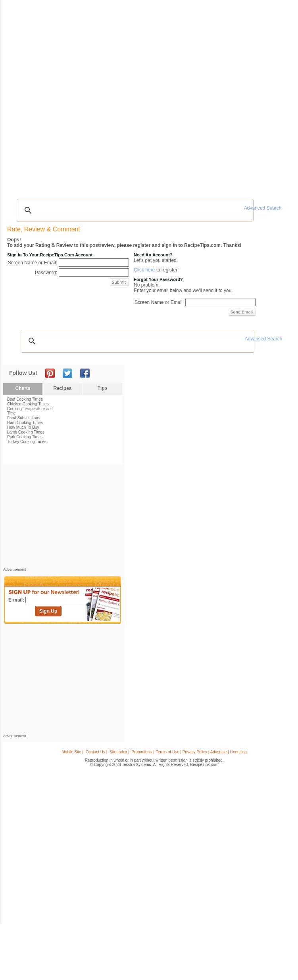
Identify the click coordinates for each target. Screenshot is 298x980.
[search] (134, 210)
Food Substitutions (24, 418)
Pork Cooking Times (25, 437)
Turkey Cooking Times (27, 442)
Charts (23, 388)
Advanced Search (263, 208)
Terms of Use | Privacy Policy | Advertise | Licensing (201, 752)
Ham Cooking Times (25, 423)
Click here (144, 270)
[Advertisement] (63, 518)
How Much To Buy (23, 427)
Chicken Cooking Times (28, 404)
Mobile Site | (72, 752)
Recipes (62, 388)
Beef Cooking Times (25, 399)
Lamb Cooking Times (26, 432)
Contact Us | (97, 752)
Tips (102, 388)
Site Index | (119, 752)
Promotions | (142, 752)
